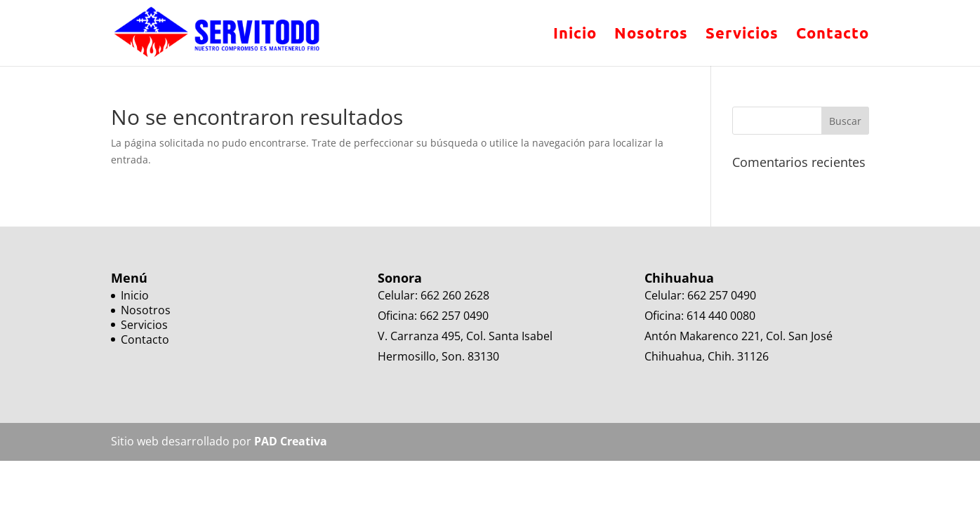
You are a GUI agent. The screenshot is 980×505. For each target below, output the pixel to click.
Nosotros (651, 35)
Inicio (575, 35)
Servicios (742, 35)
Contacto (833, 35)
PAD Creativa (291, 441)
